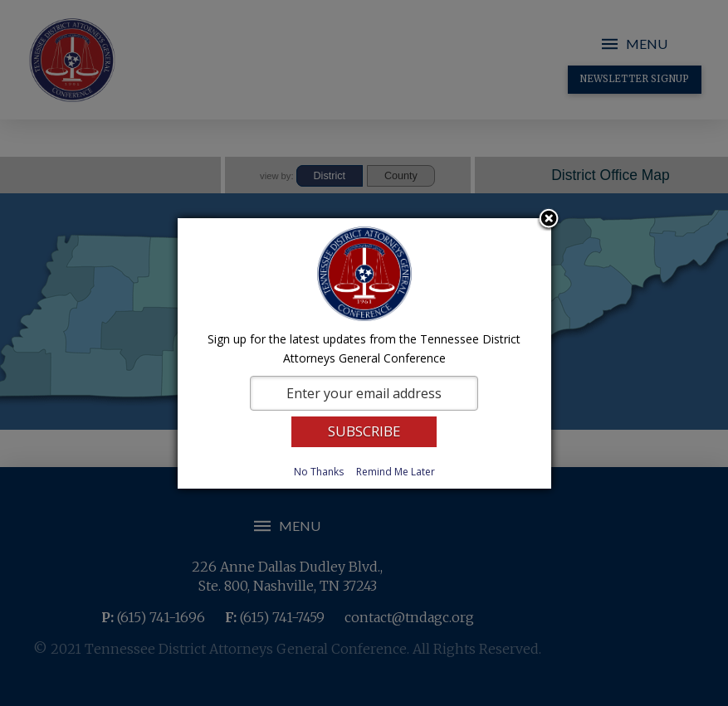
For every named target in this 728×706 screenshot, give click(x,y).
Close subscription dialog (549, 220)
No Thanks (319, 472)
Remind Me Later (396, 472)
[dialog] (364, 353)
